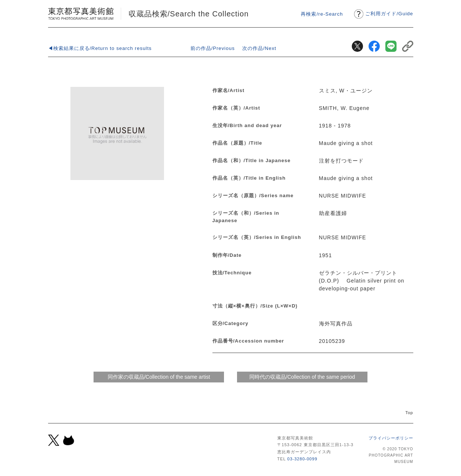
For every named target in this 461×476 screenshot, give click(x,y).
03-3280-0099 (302, 459)
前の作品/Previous (213, 48)
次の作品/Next (259, 48)
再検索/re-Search (322, 14)
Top (409, 413)
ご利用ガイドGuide (389, 14)
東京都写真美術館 (81, 14)
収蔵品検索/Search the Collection (189, 14)
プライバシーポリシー (391, 438)
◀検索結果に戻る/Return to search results (100, 48)
